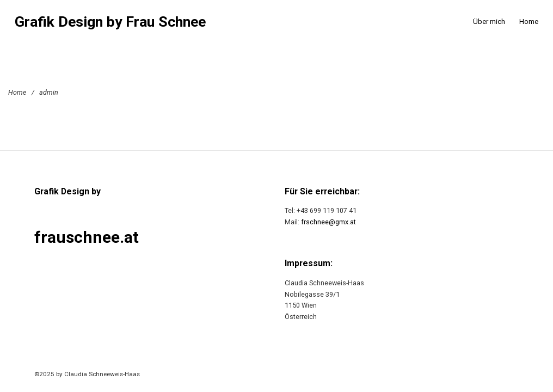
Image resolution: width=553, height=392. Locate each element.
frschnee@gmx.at (328, 222)
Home (529, 22)
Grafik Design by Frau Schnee (110, 22)
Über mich (489, 22)
